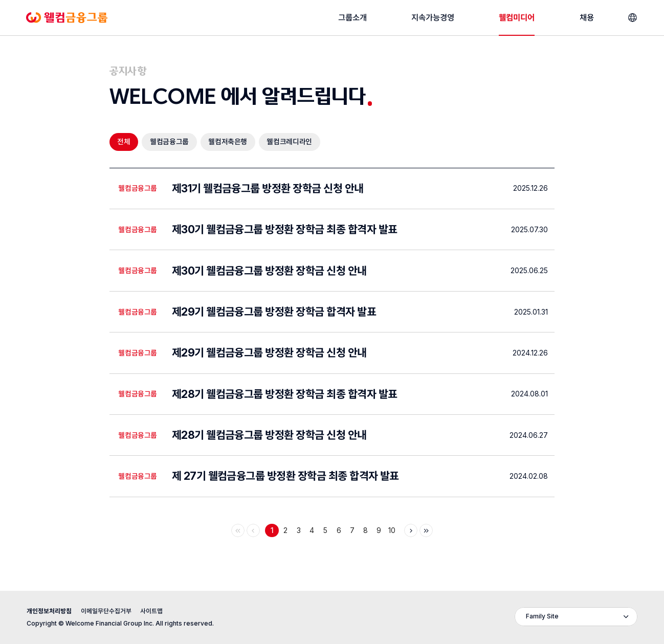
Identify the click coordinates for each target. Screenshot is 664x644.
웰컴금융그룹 (169, 142)
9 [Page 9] (379, 530)
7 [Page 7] (352, 530)
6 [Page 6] (339, 530)
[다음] (411, 530)
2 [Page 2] (285, 530)
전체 (123, 144)
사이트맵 (151, 611)
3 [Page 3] (299, 530)
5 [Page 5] (325, 530)
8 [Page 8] (366, 530)
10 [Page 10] (392, 530)
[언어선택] (633, 18)
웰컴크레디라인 (289, 142)
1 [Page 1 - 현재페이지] (272, 530)
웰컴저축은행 (228, 142)
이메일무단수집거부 (106, 611)
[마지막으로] (426, 530)
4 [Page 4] (312, 530)
